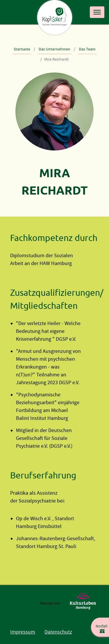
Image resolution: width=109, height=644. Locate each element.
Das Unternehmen (54, 49)
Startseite (22, 49)
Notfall (102, 626)
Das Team (87, 49)
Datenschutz (58, 632)
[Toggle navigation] (97, 12)
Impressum (23, 632)
